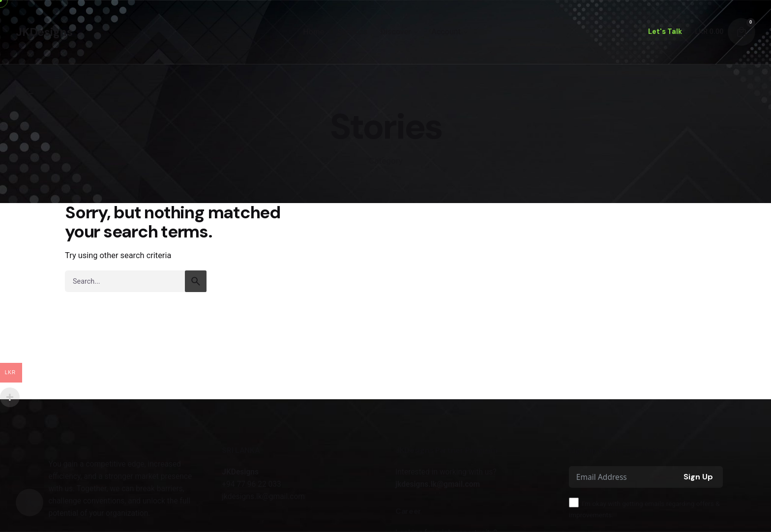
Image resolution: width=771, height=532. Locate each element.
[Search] (30, 502)
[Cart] (741, 32)
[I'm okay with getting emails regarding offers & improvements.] (574, 502)
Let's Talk (665, 31)
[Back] (30, 93)
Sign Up (698, 477)
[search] (196, 281)
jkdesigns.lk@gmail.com (438, 484)
